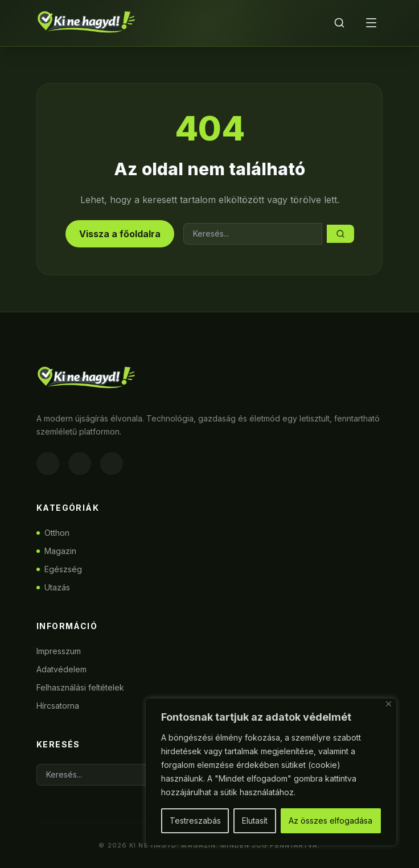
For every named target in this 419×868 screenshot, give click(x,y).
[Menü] (371, 23)
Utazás (53, 587)
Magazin (56, 551)
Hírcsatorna (58, 706)
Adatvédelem (61, 669)
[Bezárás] (389, 704)
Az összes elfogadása (330, 821)
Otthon (53, 533)
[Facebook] (48, 464)
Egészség (59, 569)
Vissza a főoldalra (120, 234)
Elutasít (255, 821)
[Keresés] (339, 23)
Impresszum (59, 651)
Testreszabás (195, 821)
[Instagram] (80, 464)
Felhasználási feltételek (80, 687)
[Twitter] (112, 464)
